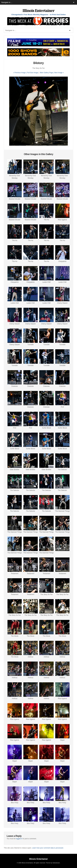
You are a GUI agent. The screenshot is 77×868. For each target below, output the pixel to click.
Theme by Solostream (53, 863)
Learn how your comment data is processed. (48, 848)
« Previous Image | (20, 73)
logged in (19, 839)
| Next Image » (59, 73)
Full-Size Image (32, 73)
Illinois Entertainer (38, 11)
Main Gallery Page (46, 73)
